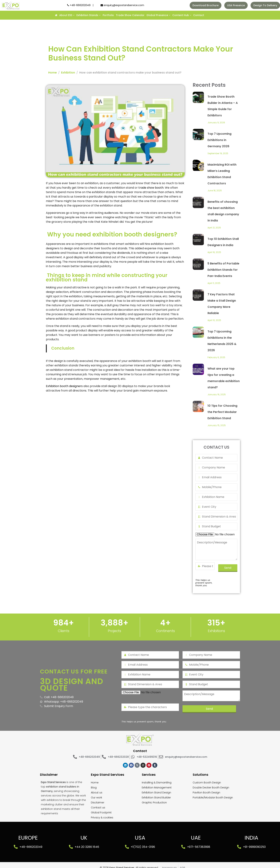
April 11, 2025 (214, 283)
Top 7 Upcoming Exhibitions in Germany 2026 (219, 140)
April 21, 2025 (214, 228)
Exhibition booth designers (64, 386)
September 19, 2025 (218, 153)
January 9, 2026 (216, 123)
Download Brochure (206, 5)
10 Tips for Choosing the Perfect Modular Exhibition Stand (222, 412)
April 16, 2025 (214, 252)
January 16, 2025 (217, 394)
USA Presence (236, 5)
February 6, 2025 (216, 357)
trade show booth (151, 188)
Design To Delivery (265, 5)
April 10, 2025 (214, 320)
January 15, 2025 (217, 425)
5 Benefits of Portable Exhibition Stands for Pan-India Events (223, 270)
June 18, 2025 (215, 190)
